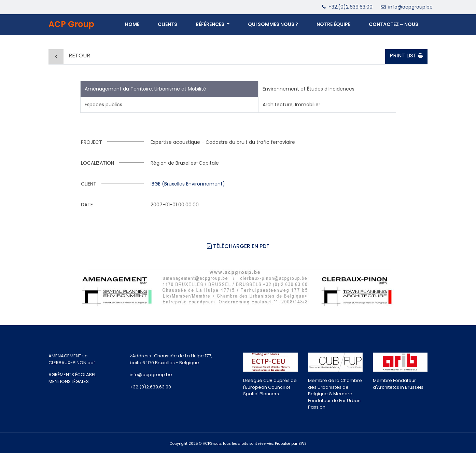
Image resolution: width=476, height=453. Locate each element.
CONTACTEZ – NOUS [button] (394, 24)
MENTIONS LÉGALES (69, 381)
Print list (406, 56)
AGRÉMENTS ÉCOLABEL (72, 375)
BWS (303, 444)
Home (132, 24)
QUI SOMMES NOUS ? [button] (273, 24)
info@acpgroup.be (410, 7)
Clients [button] (167, 24)
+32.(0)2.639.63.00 (351, 7)
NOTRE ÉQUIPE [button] (333, 24)
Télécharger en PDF (238, 246)
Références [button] (211, 24)
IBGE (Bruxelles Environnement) (188, 184)
